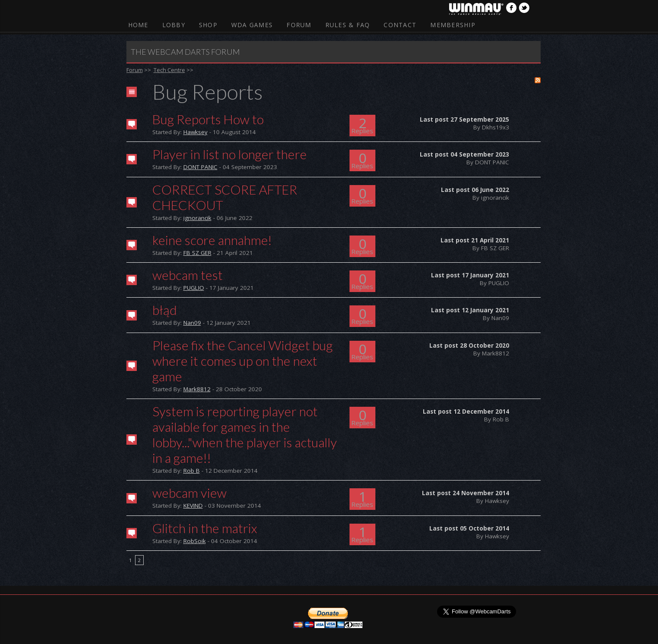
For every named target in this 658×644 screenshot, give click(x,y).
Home (138, 25)
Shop (208, 25)
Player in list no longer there (230, 154)
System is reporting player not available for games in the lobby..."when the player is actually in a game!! (245, 434)
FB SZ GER (197, 253)
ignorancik (197, 218)
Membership (453, 25)
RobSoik (195, 541)
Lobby (174, 25)
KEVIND (193, 506)
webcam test (187, 275)
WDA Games (252, 25)
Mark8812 (197, 389)
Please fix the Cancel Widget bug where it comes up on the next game (242, 361)
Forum (299, 25)
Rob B (192, 471)
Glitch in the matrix (205, 528)
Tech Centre (169, 70)
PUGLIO (194, 288)
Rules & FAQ (348, 25)
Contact (400, 25)
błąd (165, 310)
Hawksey (195, 132)
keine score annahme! (212, 240)
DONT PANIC (200, 167)
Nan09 (192, 323)
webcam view (189, 493)
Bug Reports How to (208, 119)
